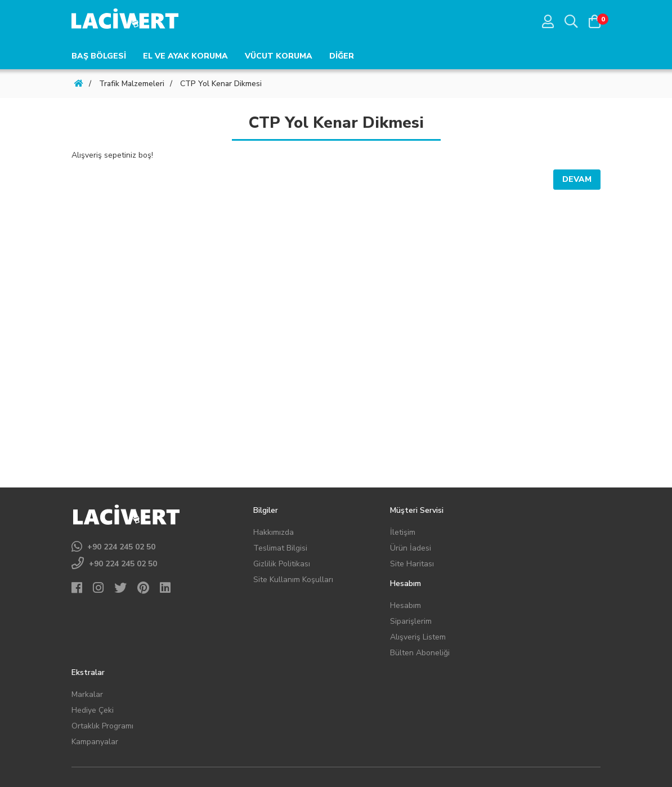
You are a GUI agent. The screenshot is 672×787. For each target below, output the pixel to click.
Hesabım (406, 605)
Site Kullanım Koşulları (293, 580)
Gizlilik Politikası (282, 564)
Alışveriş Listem (418, 637)
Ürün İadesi (411, 548)
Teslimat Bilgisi (280, 548)
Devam (577, 179)
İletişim (403, 532)
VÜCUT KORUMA (279, 56)
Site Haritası (412, 564)
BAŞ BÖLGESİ (99, 56)
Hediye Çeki (93, 710)
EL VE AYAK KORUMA (185, 56)
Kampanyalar (95, 742)
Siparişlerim (411, 621)
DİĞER (342, 56)
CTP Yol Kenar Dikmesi (221, 84)
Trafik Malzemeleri (132, 84)
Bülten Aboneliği (420, 653)
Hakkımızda (274, 532)
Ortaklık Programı (102, 726)
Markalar (87, 694)
